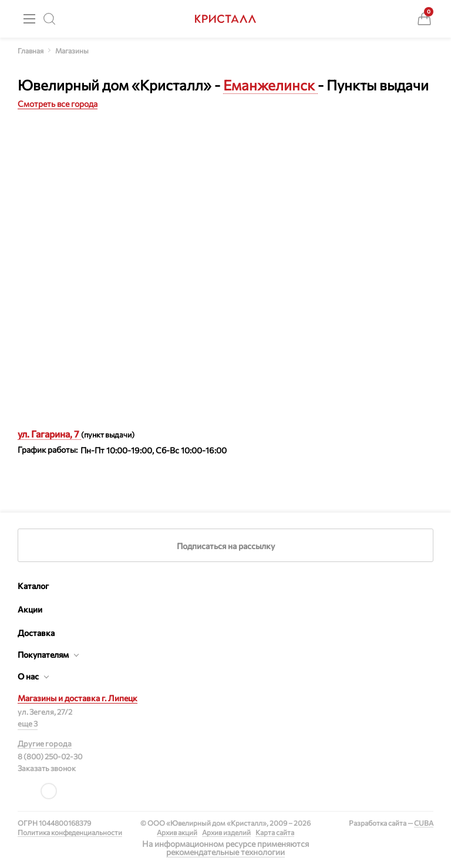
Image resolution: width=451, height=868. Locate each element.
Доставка (36, 633)
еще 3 (28, 724)
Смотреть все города (58, 104)
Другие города (45, 743)
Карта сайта (275, 832)
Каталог (33, 586)
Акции (30, 609)
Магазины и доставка (78, 698)
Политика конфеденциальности (70, 832)
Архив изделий (226, 832)
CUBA (424, 823)
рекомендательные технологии (225, 852)
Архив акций (177, 832)
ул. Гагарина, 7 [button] (49, 434)
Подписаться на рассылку (226, 546)
